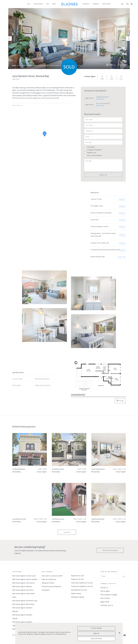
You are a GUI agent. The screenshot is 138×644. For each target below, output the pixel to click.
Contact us (104, 588)
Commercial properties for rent (82, 587)
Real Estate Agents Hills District (24, 583)
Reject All (96, 634)
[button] (29, 4)
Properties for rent (77, 579)
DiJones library (76, 594)
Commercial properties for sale (82, 583)
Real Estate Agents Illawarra (22, 587)
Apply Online (105, 602)
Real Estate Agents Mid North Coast (25, 601)
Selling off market (48, 583)
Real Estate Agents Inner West (23, 590)
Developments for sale (79, 590)
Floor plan (125, 65)
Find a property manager (109, 595)
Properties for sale (77, 576)
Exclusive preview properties (52, 587)
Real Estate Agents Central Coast (24, 576)
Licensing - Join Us (107, 606)
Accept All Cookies (96, 639)
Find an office (105, 598)
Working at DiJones (78, 597)
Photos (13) (113, 65)
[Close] (120, 633)
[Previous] (10, 39)
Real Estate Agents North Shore (23, 604)
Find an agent (105, 591)
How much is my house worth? (52, 576)
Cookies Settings (96, 628)
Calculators (46, 590)
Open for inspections (49, 580)
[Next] (129, 39)
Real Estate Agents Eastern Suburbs (25, 580)
